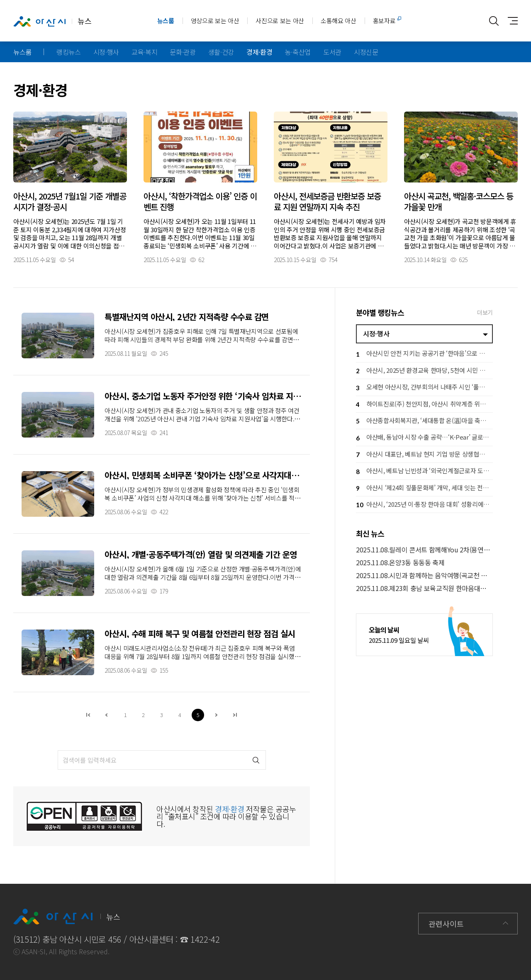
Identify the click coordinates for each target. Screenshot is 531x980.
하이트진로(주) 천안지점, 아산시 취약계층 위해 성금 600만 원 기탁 (424, 405)
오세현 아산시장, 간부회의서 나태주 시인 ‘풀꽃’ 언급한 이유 (424, 388)
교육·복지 (144, 52)
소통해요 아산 (339, 21)
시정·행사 (106, 52)
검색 (256, 760)
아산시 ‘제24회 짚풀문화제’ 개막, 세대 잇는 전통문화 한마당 (424, 488)
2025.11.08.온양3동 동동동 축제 (400, 563)
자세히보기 (70, 187)
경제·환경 (259, 52)
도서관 (332, 52)
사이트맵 (510, 21)
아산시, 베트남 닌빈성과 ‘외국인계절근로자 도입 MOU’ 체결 (424, 472)
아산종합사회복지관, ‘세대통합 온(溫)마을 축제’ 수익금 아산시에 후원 (424, 421)
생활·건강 (221, 52)
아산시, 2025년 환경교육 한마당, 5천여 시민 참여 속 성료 (424, 371)
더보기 (485, 312)
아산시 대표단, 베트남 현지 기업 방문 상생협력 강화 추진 (424, 455)
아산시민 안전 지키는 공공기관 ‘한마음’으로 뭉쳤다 (424, 354)
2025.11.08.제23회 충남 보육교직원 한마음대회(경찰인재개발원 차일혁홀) (424, 588)
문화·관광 (183, 52)
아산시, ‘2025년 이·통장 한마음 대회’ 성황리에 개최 (424, 505)
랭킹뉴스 (69, 52)
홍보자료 (384, 21)
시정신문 (366, 52)
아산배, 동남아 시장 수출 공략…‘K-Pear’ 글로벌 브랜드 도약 (424, 438)
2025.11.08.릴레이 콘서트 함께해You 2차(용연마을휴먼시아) (424, 550)
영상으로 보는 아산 (215, 21)
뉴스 (52, 21)
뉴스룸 (166, 21)
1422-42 (205, 939)
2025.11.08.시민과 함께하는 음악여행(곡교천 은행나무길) (424, 575)
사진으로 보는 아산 (280, 21)
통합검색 (494, 21)
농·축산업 (298, 52)
